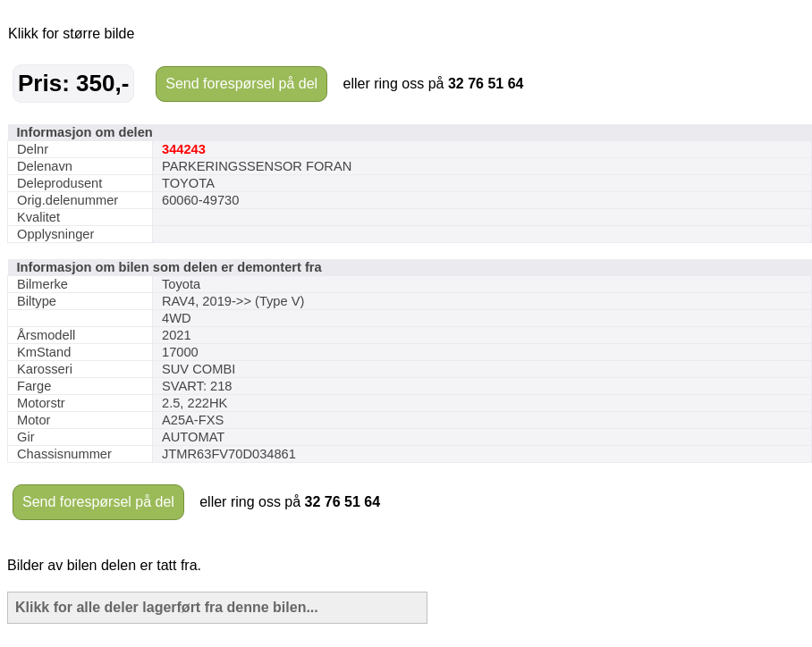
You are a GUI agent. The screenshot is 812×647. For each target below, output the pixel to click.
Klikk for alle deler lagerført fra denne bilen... (167, 607)
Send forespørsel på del (241, 84)
